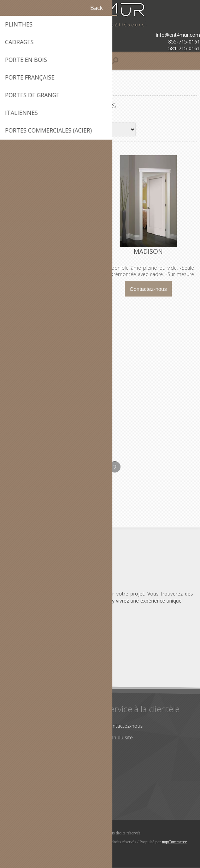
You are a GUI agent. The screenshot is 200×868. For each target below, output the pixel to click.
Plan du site (120, 738)
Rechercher (23, 795)
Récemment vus (28, 783)
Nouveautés (24, 772)
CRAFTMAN (52, 252)
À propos (20, 726)
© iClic (45, 842)
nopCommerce (174, 842)
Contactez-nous (125, 726)
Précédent (85, 467)
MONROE (51, 405)
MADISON (149, 252)
